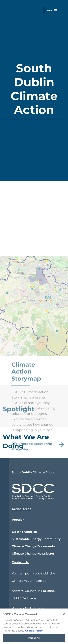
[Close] (64, 617)
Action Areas (21, 509)
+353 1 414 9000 (34, 608)
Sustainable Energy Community (36, 539)
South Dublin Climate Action (34, 472)
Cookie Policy (34, 634)
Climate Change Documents (33, 546)
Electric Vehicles (24, 532)
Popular (18, 520)
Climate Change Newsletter (33, 554)
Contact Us (20, 562)
